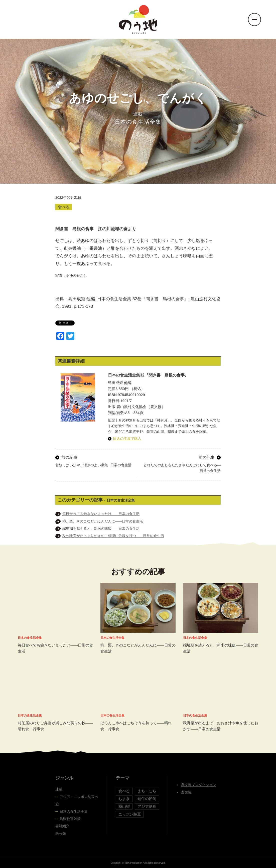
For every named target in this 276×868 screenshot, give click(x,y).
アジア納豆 (147, 806)
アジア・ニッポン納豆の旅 (77, 800)
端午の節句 (147, 799)
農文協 (186, 792)
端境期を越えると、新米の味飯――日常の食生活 (101, 528)
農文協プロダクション (199, 785)
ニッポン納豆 (130, 814)
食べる (64, 207)
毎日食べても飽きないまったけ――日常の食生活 (101, 514)
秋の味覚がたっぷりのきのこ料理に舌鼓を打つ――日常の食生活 (113, 536)
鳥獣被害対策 (70, 819)
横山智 (124, 806)
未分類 (61, 833)
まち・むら (147, 791)
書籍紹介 (62, 826)
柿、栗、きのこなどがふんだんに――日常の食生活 (103, 521)
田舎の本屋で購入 (127, 438)
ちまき (124, 799)
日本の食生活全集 (74, 811)
